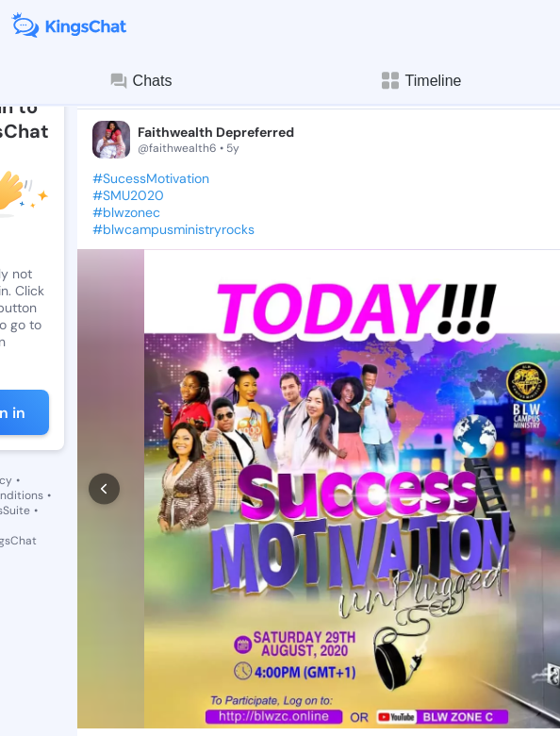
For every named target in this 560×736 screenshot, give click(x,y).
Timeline (420, 81)
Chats (140, 81)
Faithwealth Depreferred (216, 132)
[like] (102, 619)
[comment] (173, 619)
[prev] (104, 417)
